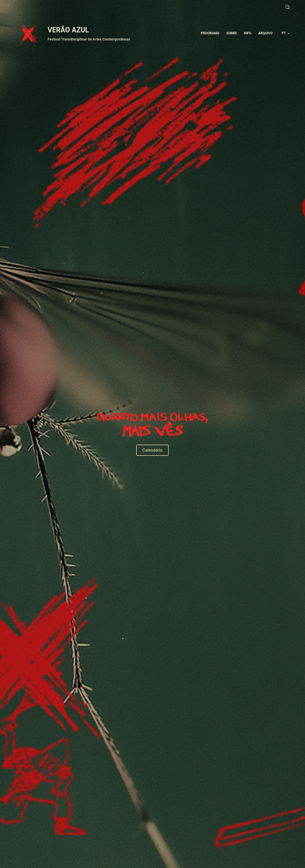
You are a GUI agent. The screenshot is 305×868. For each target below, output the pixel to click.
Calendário (152, 450)
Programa (210, 33)
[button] (286, 33)
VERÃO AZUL (68, 30)
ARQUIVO (265, 33)
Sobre (232, 33)
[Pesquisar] (288, 7)
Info (247, 33)
